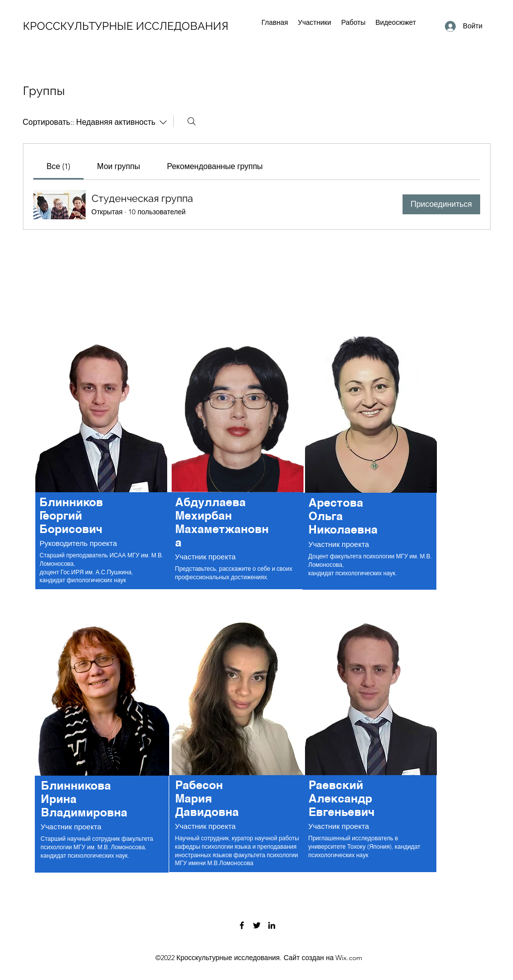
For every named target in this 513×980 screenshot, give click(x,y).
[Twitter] (257, 925)
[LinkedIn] (272, 925)
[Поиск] (192, 121)
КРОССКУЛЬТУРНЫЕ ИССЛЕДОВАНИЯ (126, 26)
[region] (103, 468)
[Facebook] (242, 925)
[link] (58, 166)
